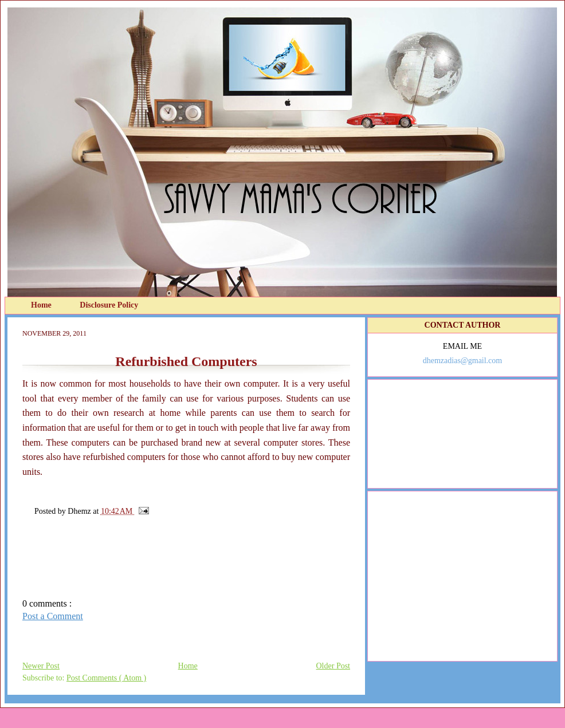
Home (42, 305)
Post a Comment (53, 616)
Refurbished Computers (186, 361)
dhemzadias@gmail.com (462, 361)
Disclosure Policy (109, 305)
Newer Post (41, 666)
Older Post (333, 666)
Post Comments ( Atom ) (106, 678)
